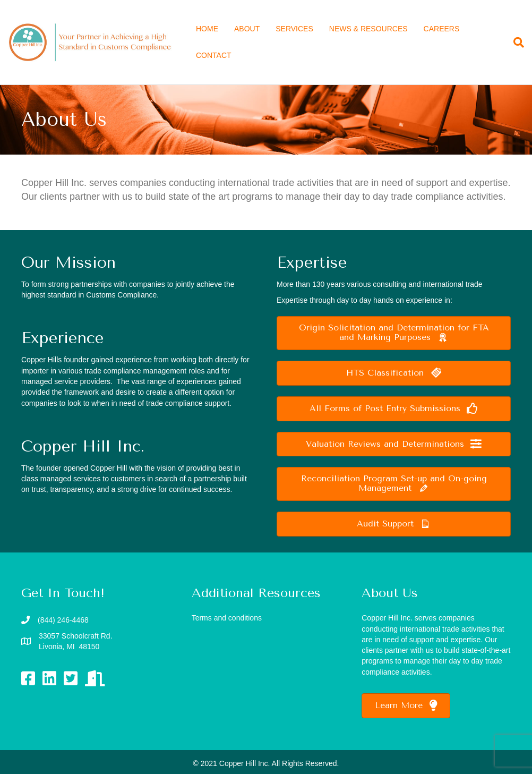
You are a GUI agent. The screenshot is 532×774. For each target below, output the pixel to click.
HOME (207, 29)
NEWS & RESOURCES (368, 29)
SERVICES (294, 29)
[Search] (515, 42)
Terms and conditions (227, 618)
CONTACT (214, 55)
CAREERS (442, 29)
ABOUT (247, 29)
